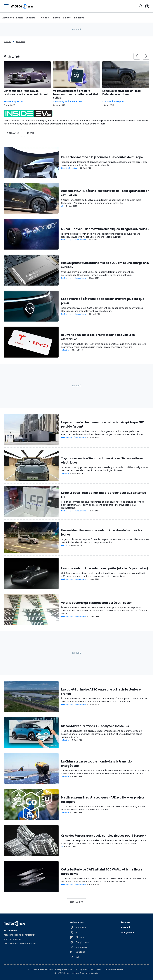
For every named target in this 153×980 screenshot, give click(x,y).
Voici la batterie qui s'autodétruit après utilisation (97, 603)
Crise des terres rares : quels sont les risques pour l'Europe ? (103, 835)
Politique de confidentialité (40, 969)
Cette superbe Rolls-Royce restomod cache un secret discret (26, 92)
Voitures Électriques (113, 102)
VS (62, 206)
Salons (67, 18)
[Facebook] (78, 928)
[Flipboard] (78, 937)
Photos (56, 18)
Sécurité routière (69, 168)
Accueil (8, 41)
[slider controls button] (137, 56)
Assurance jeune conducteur (19, 935)
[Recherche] (141, 6)
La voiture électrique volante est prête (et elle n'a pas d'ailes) (105, 568)
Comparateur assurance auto (20, 943)
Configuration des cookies (89, 969)
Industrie (65, 350)
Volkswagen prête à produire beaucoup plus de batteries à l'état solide (76, 94)
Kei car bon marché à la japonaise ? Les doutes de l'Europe (102, 157)
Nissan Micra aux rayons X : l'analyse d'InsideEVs (95, 726)
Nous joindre (127, 932)
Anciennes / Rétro (13, 102)
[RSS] (75, 957)
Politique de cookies (64, 969)
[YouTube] (78, 952)
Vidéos (45, 18)
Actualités (8, 18)
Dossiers (30, 18)
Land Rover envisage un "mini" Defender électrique (122, 92)
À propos (125, 922)
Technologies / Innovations (68, 102)
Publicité (125, 927)
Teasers (65, 545)
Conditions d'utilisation (114, 969)
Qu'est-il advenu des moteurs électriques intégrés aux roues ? (105, 229)
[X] (74, 932)
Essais (20, 18)
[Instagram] (78, 947)
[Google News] (80, 942)
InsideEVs (79, 18)
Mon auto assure (13, 939)
